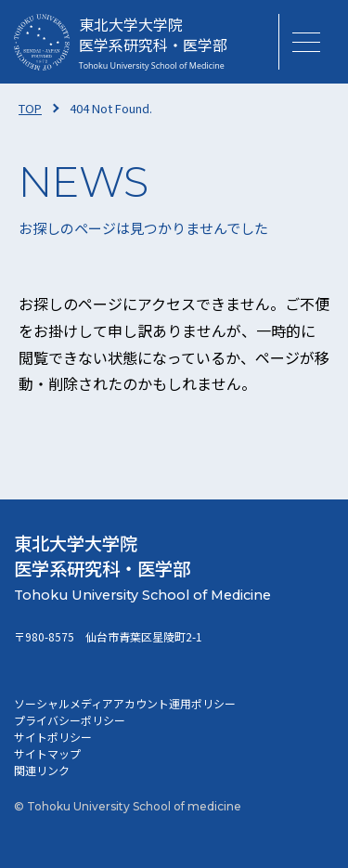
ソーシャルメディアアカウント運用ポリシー (125, 703)
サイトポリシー (53, 737)
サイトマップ (47, 753)
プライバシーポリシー (70, 720)
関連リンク (42, 770)
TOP (30, 108)
